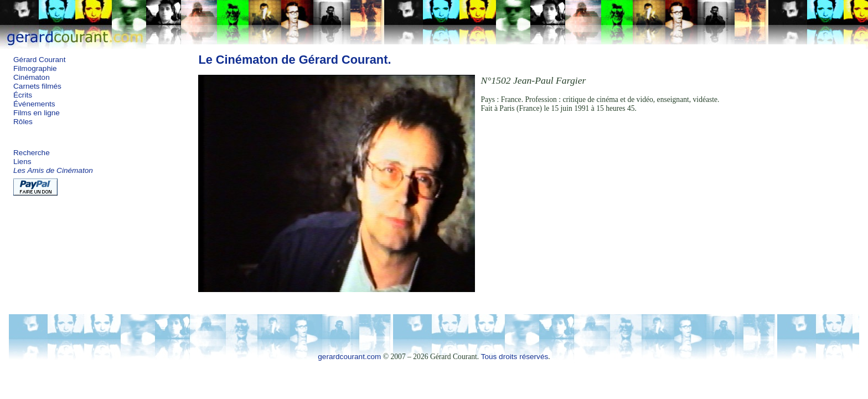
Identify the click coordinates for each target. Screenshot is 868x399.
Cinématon (32, 77)
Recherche (32, 153)
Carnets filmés (37, 86)
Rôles (23, 122)
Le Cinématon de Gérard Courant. (294, 60)
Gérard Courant (39, 60)
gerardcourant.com (349, 357)
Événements (34, 104)
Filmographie (35, 68)
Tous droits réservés (515, 357)
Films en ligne (37, 113)
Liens (22, 162)
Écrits (23, 95)
